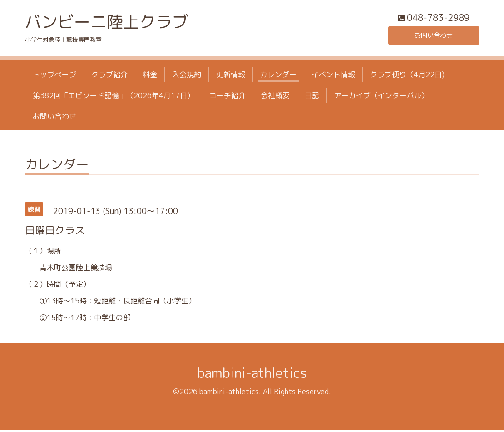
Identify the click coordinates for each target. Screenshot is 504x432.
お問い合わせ (434, 36)
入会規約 (187, 76)
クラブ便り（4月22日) (407, 76)
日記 (312, 98)
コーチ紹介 (227, 98)
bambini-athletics (252, 375)
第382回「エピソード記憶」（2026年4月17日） (114, 98)
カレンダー (278, 76)
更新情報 (231, 76)
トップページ (54, 76)
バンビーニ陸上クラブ (107, 23)
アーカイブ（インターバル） (381, 98)
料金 (150, 76)
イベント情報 (333, 76)
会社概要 (275, 98)
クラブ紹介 (109, 76)
